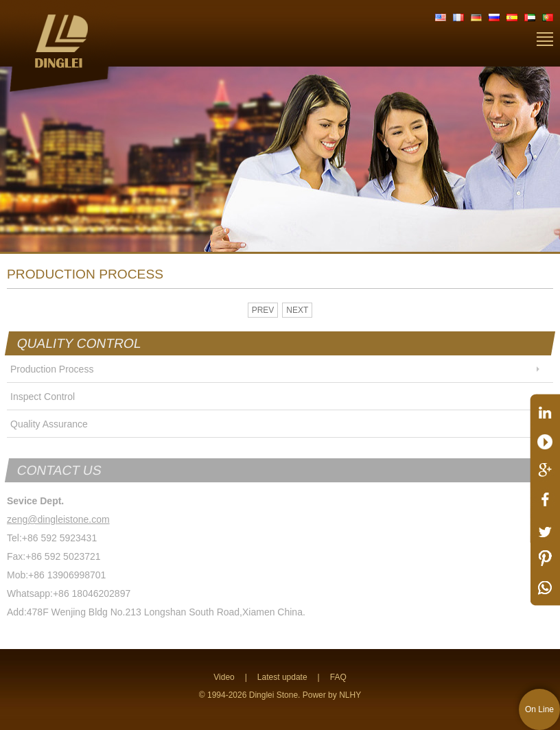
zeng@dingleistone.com (58, 519)
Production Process (52, 369)
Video (224, 677)
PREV (263, 310)
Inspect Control (43, 397)
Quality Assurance (49, 424)
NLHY (350, 695)
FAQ (338, 677)
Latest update (282, 677)
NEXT (297, 310)
